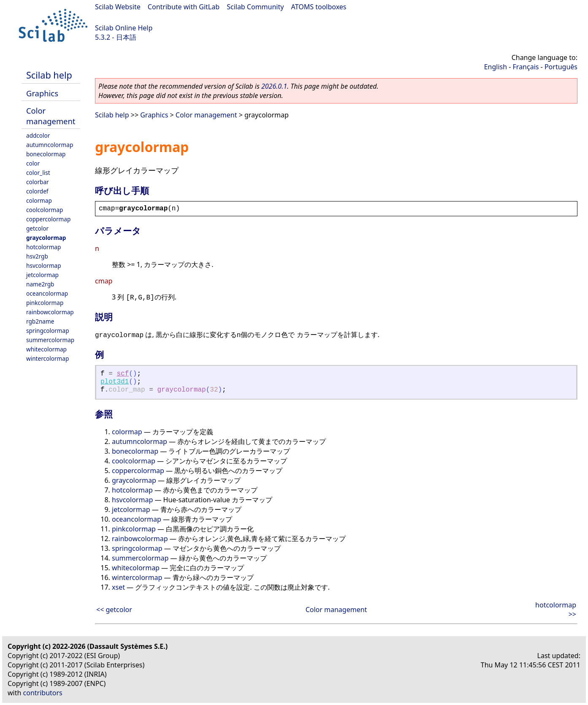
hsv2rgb (37, 256)
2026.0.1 (274, 86)
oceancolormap (47, 293)
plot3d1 (115, 382)
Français (526, 67)
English (496, 67)
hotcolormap (43, 247)
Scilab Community (255, 7)
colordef (37, 191)
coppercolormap (48, 219)
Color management (51, 116)
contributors (43, 693)
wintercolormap (47, 358)
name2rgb (40, 284)
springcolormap (48, 331)
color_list (38, 173)
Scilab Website (118, 7)
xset (118, 587)
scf (123, 374)
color (33, 163)
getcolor (37, 228)
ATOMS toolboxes (319, 7)
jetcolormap (42, 275)
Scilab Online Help (124, 28)
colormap (39, 200)
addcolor (38, 135)
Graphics (42, 93)
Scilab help (49, 75)
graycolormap (46, 238)
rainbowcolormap (50, 312)
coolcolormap (45, 210)
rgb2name (40, 321)
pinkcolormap (45, 303)
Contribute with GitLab (184, 7)
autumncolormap (50, 145)
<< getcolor (114, 610)
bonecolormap (46, 154)
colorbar (38, 182)
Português (561, 67)
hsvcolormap (44, 265)
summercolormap (50, 340)
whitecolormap (46, 349)
